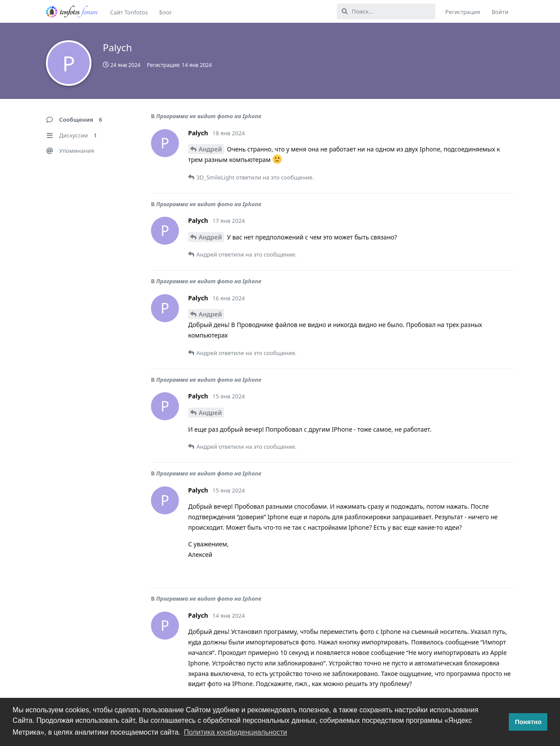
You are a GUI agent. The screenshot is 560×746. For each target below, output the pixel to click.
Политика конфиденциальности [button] (235, 732)
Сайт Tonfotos (129, 12)
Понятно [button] (528, 722)
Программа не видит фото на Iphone (209, 116)
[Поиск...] (386, 11)
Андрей (210, 149)
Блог (166, 12)
